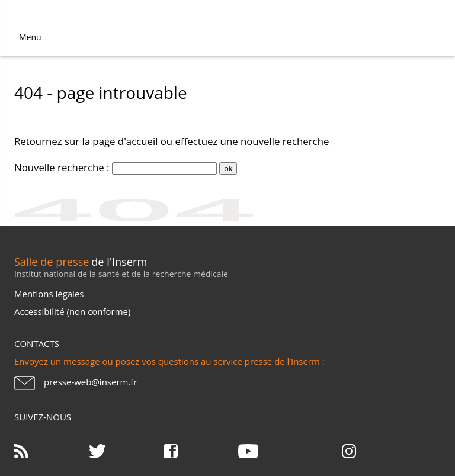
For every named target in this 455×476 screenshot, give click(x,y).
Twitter (125, 451)
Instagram (349, 451)
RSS (50, 451)
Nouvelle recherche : (62, 167)
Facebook (200, 451)
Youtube (274, 451)
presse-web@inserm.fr (90, 382)
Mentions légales (49, 294)
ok (228, 168)
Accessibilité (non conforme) (72, 311)
